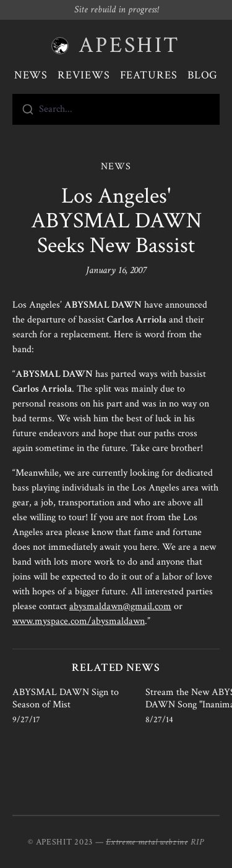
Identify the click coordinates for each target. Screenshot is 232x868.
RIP (197, 842)
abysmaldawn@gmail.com (120, 606)
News (31, 75)
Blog (203, 75)
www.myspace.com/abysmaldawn (79, 621)
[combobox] (116, 109)
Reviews (84, 75)
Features (149, 75)
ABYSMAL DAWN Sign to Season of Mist (66, 698)
